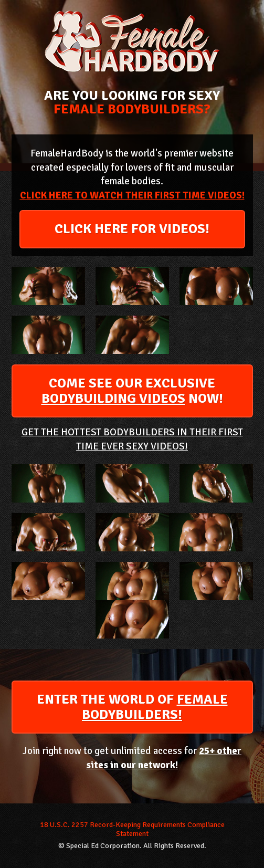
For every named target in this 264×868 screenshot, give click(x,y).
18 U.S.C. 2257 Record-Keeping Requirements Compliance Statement (132, 829)
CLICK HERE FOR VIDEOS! (132, 229)
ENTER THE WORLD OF (132, 707)
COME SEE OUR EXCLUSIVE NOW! (132, 391)
